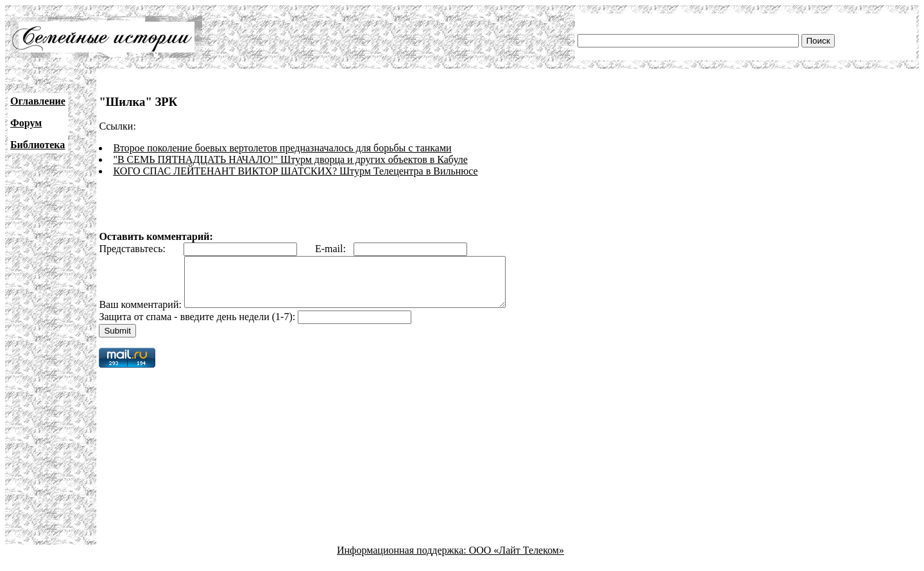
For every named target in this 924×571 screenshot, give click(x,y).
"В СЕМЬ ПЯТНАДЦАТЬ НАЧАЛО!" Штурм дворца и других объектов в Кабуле (290, 159)
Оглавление (38, 101)
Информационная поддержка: (403, 560)
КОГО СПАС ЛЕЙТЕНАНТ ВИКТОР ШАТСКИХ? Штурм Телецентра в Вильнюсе (295, 171)
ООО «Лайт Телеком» (517, 560)
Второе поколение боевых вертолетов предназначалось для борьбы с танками (282, 148)
